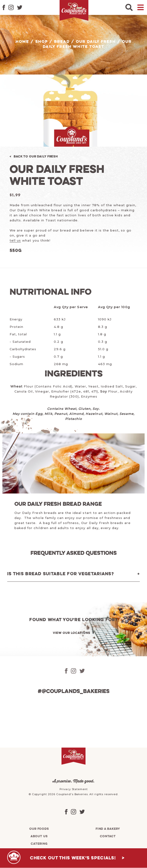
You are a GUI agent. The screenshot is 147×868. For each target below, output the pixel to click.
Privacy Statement (74, 789)
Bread (62, 42)
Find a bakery (108, 829)
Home (22, 42)
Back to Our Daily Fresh (36, 157)
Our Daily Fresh (96, 42)
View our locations (72, 633)
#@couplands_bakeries (74, 692)
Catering (39, 844)
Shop (42, 42)
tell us (15, 240)
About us (39, 836)
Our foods (39, 829)
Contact (108, 836)
